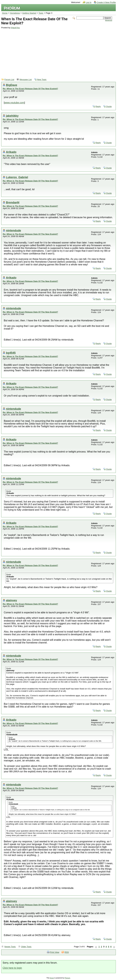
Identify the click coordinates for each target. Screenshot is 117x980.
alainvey (12, 600)
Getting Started (29, 13)
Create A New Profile (106, 2)
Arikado (11, 152)
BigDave (12, 85)
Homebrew (15, 13)
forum (52, 978)
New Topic (42, 79)
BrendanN (13, 202)
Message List (26, 79)
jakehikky (12, 116)
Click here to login (12, 968)
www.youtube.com (14, 103)
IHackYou (15, 28)
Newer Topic (10, 947)
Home (5, 13)
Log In (89, 2)
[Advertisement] (57, 52)
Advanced (109, 20)
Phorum (67, 978)
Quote (109, 106)
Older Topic (26, 947)
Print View (55, 952)
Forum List (9, 79)
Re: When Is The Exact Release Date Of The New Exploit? (30, 89)
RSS (67, 952)
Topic (41, 13)
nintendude (13, 230)
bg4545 (11, 353)
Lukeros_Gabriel (17, 177)
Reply (98, 106)
